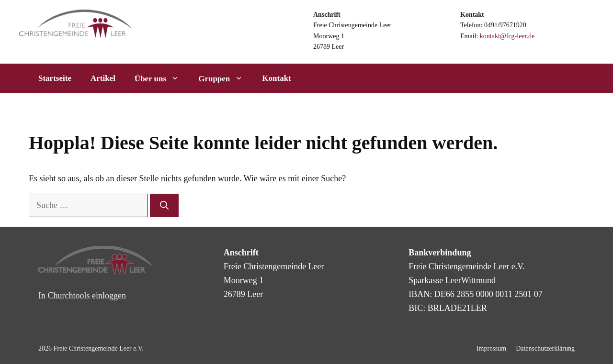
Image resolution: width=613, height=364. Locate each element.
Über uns (162, 78)
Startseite (55, 78)
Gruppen (225, 78)
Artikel (103, 78)
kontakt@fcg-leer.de (507, 36)
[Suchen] (164, 205)
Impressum (491, 348)
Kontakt (276, 78)
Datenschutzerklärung (545, 348)
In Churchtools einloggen (82, 296)
